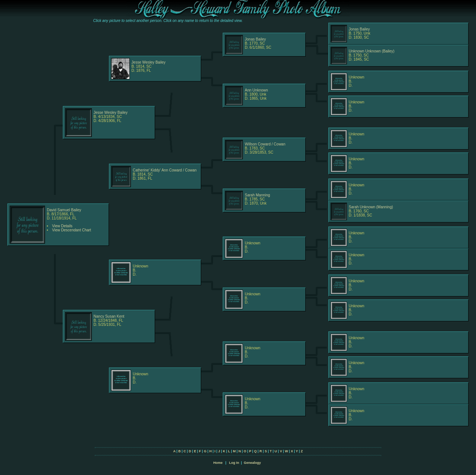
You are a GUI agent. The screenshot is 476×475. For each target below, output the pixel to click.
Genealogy (253, 463)
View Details (62, 226)
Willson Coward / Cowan (265, 144)
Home (218, 463)
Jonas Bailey (255, 39)
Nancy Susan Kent (109, 316)
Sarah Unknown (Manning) (371, 207)
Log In (234, 463)
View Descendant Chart (72, 230)
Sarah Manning (257, 195)
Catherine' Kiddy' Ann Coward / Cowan (165, 170)
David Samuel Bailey (64, 210)
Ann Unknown (256, 90)
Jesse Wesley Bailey (149, 62)
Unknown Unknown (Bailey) (372, 51)
